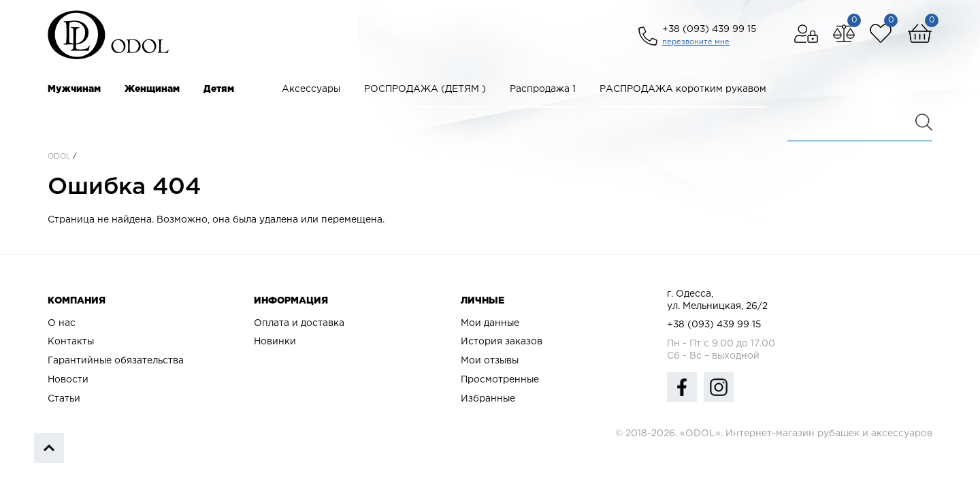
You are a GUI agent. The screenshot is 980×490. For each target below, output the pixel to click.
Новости (68, 380)
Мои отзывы (490, 361)
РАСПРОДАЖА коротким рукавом (683, 89)
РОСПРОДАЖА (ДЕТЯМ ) (425, 89)
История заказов (502, 342)
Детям (219, 89)
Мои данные (490, 323)
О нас (62, 323)
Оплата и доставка (299, 323)
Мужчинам (74, 89)
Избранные (488, 399)
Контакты (71, 342)
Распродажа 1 (543, 89)
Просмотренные (500, 380)
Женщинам (152, 89)
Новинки (275, 342)
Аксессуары (311, 89)
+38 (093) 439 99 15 (709, 29)
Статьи (64, 399)
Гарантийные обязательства (116, 361)
